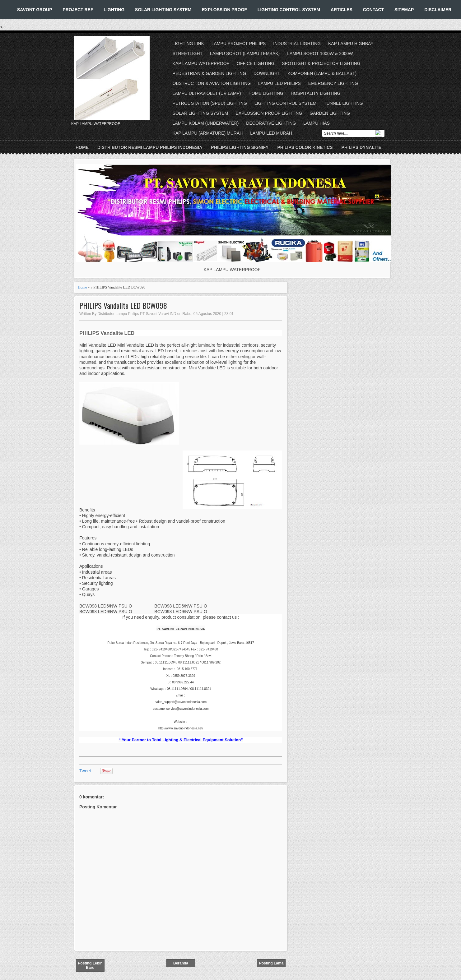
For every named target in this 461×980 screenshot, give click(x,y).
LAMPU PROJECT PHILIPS (239, 44)
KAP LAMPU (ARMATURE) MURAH (208, 133)
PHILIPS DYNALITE (361, 147)
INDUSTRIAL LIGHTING (297, 44)
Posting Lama (271, 963)
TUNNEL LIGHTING (343, 103)
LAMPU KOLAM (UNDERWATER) (206, 123)
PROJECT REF (78, 10)
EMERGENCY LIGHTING (333, 83)
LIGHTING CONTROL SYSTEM (289, 10)
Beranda (181, 963)
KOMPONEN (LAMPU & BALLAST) (322, 73)
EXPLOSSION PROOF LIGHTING (269, 113)
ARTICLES (342, 10)
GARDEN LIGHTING (330, 113)
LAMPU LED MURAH (271, 133)
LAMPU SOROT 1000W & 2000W (320, 53)
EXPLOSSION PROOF (224, 10)
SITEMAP (404, 10)
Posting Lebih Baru (90, 965)
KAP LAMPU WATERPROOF (201, 63)
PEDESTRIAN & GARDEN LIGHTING (209, 73)
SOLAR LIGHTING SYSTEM (163, 10)
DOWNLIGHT (267, 73)
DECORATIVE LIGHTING (271, 123)
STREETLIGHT (188, 53)
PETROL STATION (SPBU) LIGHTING (210, 103)
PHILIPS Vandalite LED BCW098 (123, 305)
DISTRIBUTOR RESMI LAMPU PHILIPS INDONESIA (150, 147)
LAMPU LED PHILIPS (279, 83)
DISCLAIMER (438, 10)
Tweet (85, 771)
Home (82, 147)
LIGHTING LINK (188, 44)
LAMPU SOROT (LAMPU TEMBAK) (245, 53)
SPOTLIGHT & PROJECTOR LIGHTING (321, 63)
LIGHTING (114, 10)
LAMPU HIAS (317, 123)
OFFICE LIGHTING (256, 63)
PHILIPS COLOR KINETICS (305, 147)
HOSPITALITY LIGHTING (316, 93)
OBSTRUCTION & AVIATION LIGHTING (212, 83)
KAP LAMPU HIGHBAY (351, 44)
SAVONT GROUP (35, 10)
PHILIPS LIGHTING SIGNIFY (240, 147)
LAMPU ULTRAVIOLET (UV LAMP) (207, 93)
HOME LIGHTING (266, 93)
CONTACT (373, 10)
